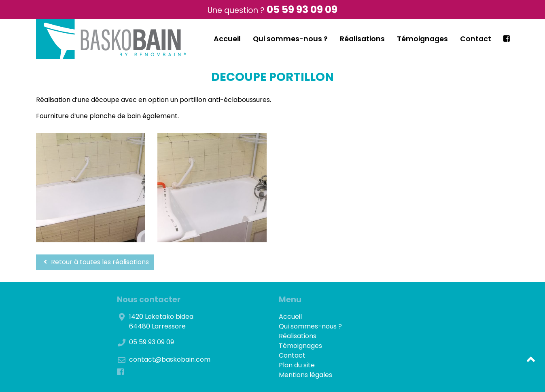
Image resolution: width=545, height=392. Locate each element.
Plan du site (297, 365)
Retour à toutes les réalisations (95, 262)
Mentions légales (305, 375)
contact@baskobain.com (170, 359)
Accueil (227, 39)
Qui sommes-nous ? (290, 39)
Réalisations (362, 39)
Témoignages (422, 39)
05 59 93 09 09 (302, 10)
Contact (476, 39)
